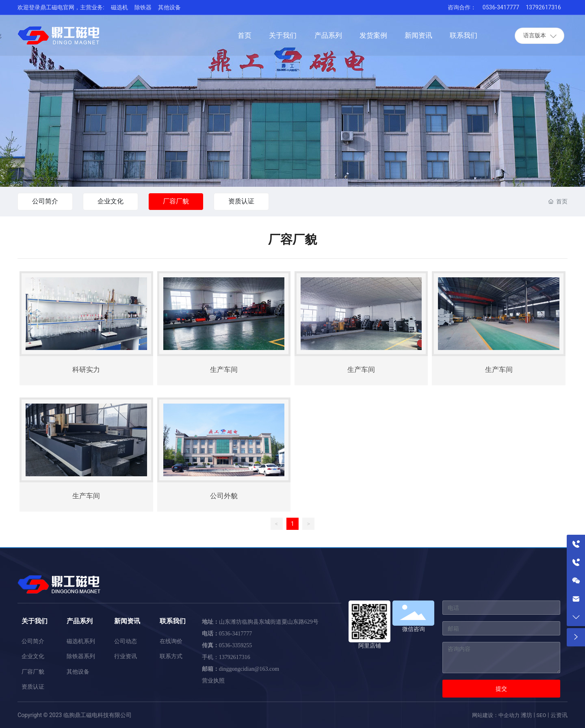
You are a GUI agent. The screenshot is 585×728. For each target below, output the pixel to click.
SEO (541, 715)
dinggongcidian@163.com (249, 669)
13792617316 (543, 7)
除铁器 (143, 7)
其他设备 (169, 7)
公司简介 (45, 201)
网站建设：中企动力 (496, 715)
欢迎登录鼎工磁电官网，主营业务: (61, 7)
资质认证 (241, 201)
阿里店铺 (370, 646)
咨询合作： (462, 7)
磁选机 (119, 7)
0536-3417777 (501, 7)
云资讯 (559, 715)
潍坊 (526, 715)
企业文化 (110, 201)
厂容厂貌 (176, 201)
